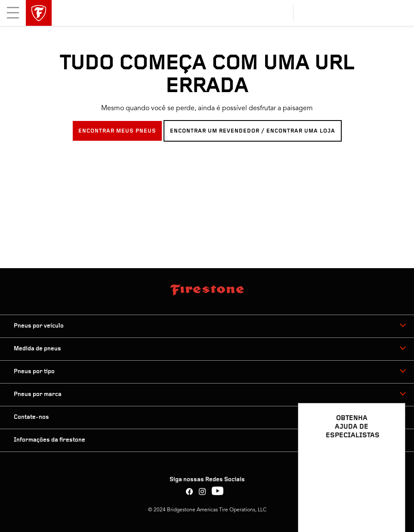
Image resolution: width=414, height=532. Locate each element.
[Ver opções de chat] (389, 501)
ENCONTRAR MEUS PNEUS (117, 131)
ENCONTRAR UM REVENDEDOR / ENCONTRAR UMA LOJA (253, 131)
